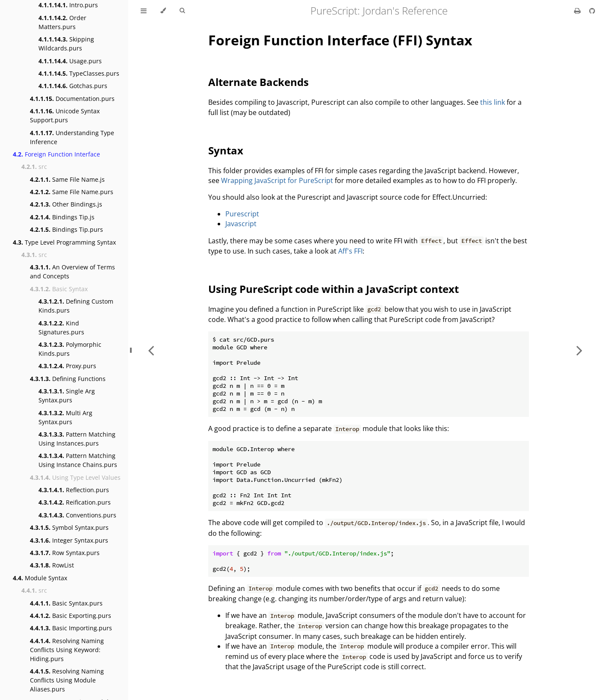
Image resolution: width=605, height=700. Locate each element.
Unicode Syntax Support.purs (65, 115)
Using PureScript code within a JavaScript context (333, 289)
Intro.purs (68, 5)
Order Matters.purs (62, 22)
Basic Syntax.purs (66, 603)
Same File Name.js (67, 179)
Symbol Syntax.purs (69, 527)
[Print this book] (578, 11)
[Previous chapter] (151, 350)
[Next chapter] (579, 350)
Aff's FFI (350, 251)
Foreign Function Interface (56, 154)
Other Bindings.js (66, 204)
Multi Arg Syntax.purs (65, 417)
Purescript (242, 214)
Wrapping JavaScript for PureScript (277, 180)
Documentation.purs (72, 99)
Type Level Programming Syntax (64, 242)
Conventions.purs (77, 515)
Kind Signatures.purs (61, 328)
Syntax (226, 150)
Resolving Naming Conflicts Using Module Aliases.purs (67, 680)
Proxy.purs (67, 366)
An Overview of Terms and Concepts (72, 272)
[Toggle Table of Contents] (144, 11)
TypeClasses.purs (79, 73)
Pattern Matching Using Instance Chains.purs (78, 460)
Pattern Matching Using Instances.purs (77, 439)
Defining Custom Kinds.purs (76, 306)
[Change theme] (163, 11)
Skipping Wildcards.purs (66, 44)
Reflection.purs (74, 490)
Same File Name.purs (72, 192)
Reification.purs (75, 502)
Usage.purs (70, 61)
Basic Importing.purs (71, 628)
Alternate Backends (258, 82)
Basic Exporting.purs (71, 616)
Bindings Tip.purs (66, 229)
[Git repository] (592, 11)
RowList (52, 565)
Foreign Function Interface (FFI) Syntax (340, 40)
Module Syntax (40, 578)
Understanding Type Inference (72, 137)
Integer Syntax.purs (69, 540)
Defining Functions (68, 379)
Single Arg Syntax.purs (67, 396)
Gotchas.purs (73, 86)
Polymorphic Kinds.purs (70, 349)
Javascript (241, 224)
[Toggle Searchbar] (182, 11)
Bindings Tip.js (62, 217)
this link (493, 102)
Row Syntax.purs (65, 553)
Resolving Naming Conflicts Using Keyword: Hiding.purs (67, 650)
